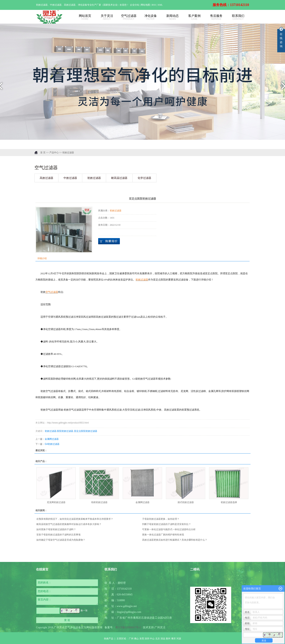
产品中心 (54, 153)
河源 (179, 639)
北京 (158, 639)
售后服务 (216, 17)
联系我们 (238, 17)
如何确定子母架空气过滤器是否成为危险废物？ (61, 540)
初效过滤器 (68, 153)
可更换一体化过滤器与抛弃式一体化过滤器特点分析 (169, 529)
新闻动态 (172, 17)
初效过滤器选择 (229, 502)
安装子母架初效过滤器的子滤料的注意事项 (58, 535)
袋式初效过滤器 (186, 502)
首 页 (43, 153)
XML (160, 5)
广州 (131, 639)
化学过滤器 (144, 178)
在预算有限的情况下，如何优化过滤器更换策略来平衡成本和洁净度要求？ (75, 519)
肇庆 (173, 639)
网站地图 (146, 5)
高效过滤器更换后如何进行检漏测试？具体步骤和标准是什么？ (175, 540)
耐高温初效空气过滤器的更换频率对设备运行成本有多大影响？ (69, 524)
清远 (163, 639)
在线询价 (109, 241)
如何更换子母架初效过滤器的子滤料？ (56, 529)
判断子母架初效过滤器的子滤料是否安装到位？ (167, 524)
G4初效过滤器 (52, 444)
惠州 (168, 639)
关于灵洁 (107, 17)
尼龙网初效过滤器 (56, 502)
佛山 (136, 639)
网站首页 (85, 17)
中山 (152, 639)
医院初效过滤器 (65, 431)
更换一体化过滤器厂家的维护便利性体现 (163, 535)
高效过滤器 (46, 178)
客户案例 (194, 17)
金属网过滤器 (52, 439)
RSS (154, 5)
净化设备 (151, 17)
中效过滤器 (70, 178)
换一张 (84, 611)
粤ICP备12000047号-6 (128, 627)
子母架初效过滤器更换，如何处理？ (161, 519)
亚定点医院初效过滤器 (86, 431)
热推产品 (109, 639)
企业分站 (135, 5)
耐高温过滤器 (119, 178)
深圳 (147, 639)
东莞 (142, 639)
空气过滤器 (129, 17)
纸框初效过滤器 (99, 502)
